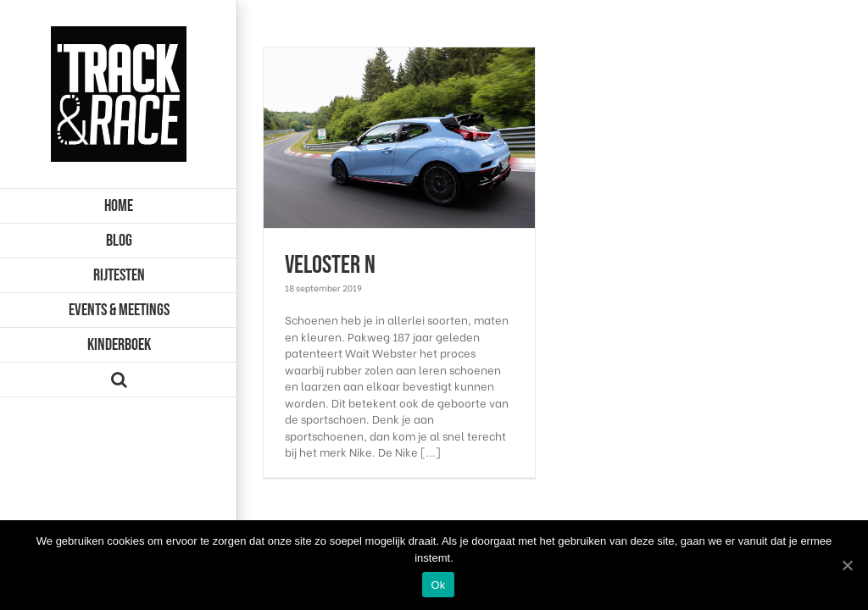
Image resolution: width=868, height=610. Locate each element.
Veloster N (330, 265)
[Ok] (847, 565)
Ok (438, 585)
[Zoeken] (119, 380)
